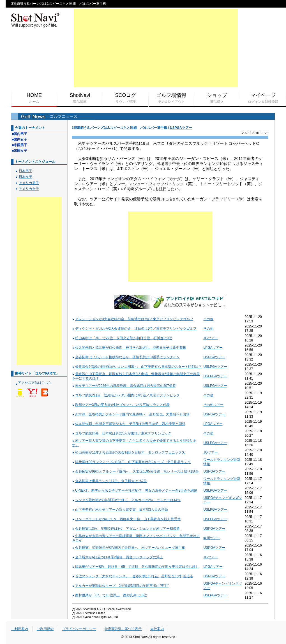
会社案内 (157, 629)
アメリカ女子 (29, 189)
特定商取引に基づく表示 (123, 629)
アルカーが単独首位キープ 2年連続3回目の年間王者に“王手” (120, 586)
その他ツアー (213, 405)
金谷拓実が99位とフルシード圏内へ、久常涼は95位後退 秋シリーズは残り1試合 (135, 471)
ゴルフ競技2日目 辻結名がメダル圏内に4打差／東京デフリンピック (126, 395)
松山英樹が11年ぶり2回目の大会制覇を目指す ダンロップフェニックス (129, 452)
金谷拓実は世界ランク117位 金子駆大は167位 (109, 481)
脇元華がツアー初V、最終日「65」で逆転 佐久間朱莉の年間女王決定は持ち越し (135, 567)
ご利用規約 (45, 629)
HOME (34, 98)
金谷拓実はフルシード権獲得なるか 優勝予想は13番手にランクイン (126, 357)
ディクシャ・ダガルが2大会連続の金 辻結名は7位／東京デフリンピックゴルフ (134, 329)
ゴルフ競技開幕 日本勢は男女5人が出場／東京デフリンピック (122, 433)
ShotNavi (80, 98)
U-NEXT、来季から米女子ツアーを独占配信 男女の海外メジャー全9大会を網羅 (135, 490)
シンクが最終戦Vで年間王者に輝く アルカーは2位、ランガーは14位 (126, 500)
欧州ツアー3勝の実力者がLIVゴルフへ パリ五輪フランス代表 (121, 405)
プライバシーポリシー (79, 629)
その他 (208, 319)
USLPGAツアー (215, 367)
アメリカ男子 (29, 183)
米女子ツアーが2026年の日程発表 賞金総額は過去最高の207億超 (124, 386)
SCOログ (126, 98)
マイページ (263, 98)
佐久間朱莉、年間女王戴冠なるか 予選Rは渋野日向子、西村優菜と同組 (129, 424)
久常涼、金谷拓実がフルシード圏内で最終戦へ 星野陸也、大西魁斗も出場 (131, 414)
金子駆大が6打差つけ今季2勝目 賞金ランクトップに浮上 (117, 557)
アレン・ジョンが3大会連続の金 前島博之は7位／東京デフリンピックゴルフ (133, 319)
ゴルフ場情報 (171, 98)
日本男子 (26, 171)
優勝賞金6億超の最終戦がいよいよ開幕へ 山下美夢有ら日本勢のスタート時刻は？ (137, 367)
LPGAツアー (213, 348)
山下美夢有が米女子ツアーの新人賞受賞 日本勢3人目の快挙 (120, 510)
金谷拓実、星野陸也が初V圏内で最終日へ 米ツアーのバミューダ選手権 (129, 548)
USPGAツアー (181, 128)
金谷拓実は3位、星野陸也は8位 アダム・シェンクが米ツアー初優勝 (126, 529)
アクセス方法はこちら (35, 383)
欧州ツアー (212, 538)
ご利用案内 (20, 629)
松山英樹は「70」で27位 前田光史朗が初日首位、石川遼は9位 (122, 338)
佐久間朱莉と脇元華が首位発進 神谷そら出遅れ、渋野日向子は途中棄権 (129, 348)
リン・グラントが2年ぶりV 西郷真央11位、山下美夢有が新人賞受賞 (126, 519)
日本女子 (26, 177)
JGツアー (210, 338)
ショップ (217, 98)
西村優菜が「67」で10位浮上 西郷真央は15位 (109, 595)
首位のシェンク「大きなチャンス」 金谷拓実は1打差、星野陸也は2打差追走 (133, 576)
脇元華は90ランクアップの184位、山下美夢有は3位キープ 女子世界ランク (131, 462)
